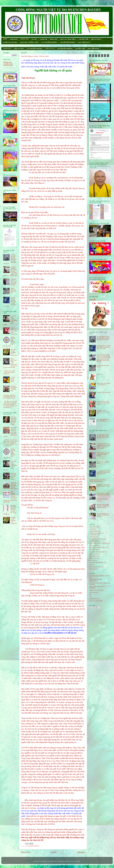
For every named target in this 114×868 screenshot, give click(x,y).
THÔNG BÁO (7, 48)
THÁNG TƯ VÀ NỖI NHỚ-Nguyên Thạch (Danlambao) (9, 372)
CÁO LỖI (92, 300)
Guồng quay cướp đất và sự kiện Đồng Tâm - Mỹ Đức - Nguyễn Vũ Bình (9, 397)
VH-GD (91, 565)
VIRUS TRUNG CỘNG (95, 567)
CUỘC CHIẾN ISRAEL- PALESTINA (99, 543)
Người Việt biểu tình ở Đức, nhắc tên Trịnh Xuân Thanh (14, 486)
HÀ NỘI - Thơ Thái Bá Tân (103, 392)
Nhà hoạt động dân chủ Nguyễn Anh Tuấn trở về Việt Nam (103, 515)
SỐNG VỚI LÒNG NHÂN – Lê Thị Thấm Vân (103, 384)
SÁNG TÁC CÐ (50, 48)
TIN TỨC (34, 39)
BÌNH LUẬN (54, 39)
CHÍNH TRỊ (43, 39)
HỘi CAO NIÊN (93, 545)
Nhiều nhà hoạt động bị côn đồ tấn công (14, 388)
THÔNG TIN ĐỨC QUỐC (96, 601)
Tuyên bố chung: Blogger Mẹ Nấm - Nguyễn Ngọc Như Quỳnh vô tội (103, 506)
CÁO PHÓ (92, 529)
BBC (90, 594)
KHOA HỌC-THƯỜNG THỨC (29, 42)
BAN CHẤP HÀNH (84, 42)
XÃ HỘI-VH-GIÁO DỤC (10, 42)
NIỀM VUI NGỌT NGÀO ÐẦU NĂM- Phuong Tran (14, 331)
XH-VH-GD (92, 569)
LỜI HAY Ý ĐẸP (94, 550)
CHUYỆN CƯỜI (83, 39)
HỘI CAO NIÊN (96, 39)
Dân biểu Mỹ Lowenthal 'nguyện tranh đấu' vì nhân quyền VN (103, 403)
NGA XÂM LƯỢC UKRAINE (97, 552)
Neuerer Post (25, 852)
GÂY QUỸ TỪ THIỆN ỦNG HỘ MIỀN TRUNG (13, 476)
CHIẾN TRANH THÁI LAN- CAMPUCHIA (96, 534)
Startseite (53, 852)
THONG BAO (25, 39)
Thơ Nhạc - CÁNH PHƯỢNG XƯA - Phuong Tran (14, 352)
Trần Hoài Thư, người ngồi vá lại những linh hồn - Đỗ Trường (13, 421)
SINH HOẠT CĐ (93, 556)
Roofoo (68, 861)
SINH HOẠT (14, 39)
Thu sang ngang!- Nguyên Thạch (13, 379)
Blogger (78, 861)
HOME (5, 39)
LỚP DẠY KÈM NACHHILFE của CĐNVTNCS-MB (8, 64)
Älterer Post (81, 852)
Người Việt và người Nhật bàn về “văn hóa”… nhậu (103, 486)
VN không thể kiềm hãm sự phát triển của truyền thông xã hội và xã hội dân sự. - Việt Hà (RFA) (104, 446)
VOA (91, 597)
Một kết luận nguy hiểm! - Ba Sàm (13, 291)
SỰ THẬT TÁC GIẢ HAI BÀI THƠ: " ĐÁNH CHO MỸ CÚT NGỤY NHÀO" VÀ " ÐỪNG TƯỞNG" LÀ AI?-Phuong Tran (10, 404)
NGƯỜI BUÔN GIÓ (94, 599)
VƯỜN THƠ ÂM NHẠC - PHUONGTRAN (96, 580)
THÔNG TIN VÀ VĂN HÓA (96, 590)
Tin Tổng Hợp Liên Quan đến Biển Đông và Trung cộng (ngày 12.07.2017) (103, 338)
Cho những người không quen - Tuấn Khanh (103, 420)
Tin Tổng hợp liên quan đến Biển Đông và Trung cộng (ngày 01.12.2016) (103, 347)
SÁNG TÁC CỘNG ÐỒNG (68, 39)
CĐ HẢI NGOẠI (93, 531)
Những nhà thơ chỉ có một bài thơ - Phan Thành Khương (14, 282)
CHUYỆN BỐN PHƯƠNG (68, 42)
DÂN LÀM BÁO (93, 592)
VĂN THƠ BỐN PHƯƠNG (49, 42)
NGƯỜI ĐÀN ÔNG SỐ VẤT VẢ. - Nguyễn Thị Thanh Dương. (98, 481)
